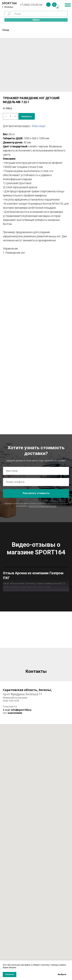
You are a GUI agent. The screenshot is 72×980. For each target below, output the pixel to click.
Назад (6, 30)
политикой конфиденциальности (43, 506)
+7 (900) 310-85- (30, 5)
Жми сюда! (39, 126)
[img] (48, 5)
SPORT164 (9, 3)
